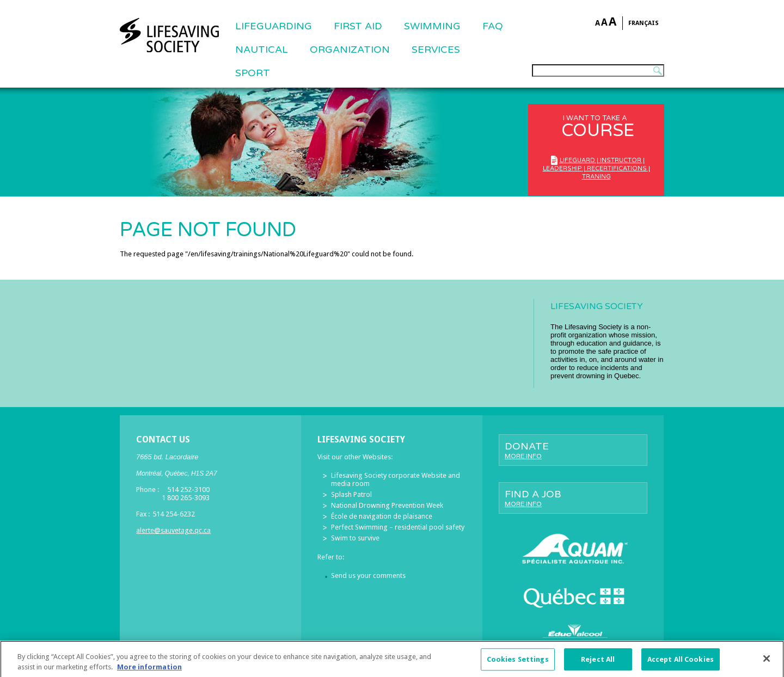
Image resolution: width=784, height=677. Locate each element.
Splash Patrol (351, 494)
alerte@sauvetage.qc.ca (173, 530)
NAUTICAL (262, 50)
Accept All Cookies (681, 664)
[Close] (767, 663)
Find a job (573, 498)
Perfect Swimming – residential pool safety (398, 527)
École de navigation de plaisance (382, 516)
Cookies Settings (518, 664)
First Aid (358, 26)
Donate (573, 450)
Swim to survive (355, 538)
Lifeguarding (274, 26)
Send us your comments (368, 576)
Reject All (598, 664)
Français (644, 23)
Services (436, 50)
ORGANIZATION (350, 50)
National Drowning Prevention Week (387, 505)
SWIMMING (432, 26)
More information (149, 672)
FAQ (493, 26)
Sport (253, 73)
